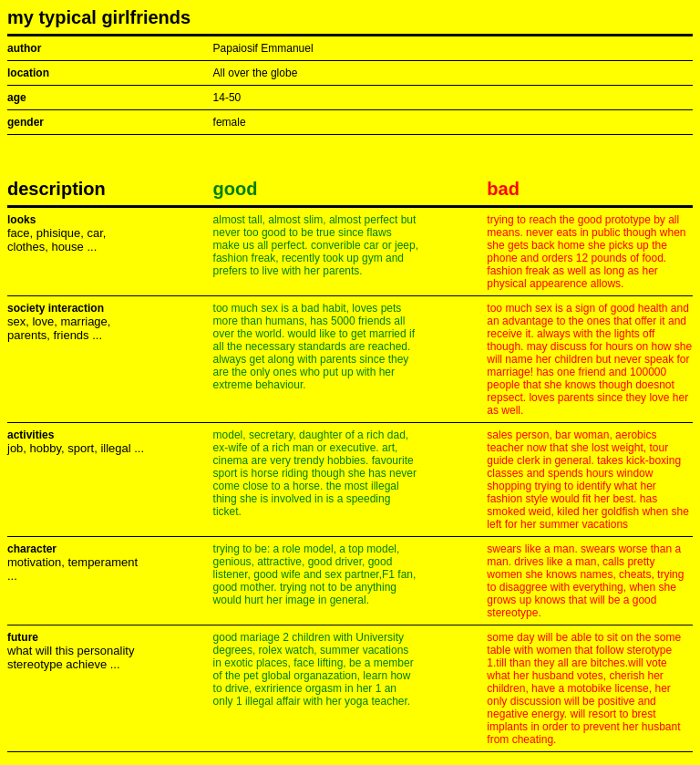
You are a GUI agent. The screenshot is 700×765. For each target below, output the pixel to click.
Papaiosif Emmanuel (263, 48)
